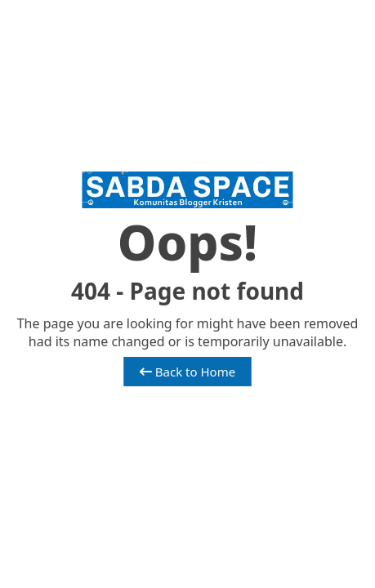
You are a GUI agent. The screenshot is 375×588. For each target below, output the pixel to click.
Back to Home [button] (187, 372)
